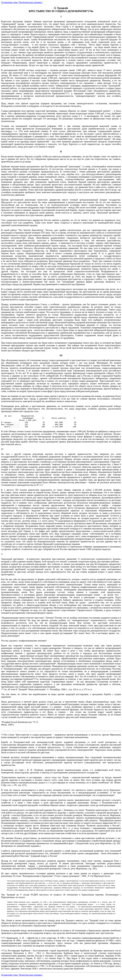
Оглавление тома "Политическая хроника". (22, 2)
